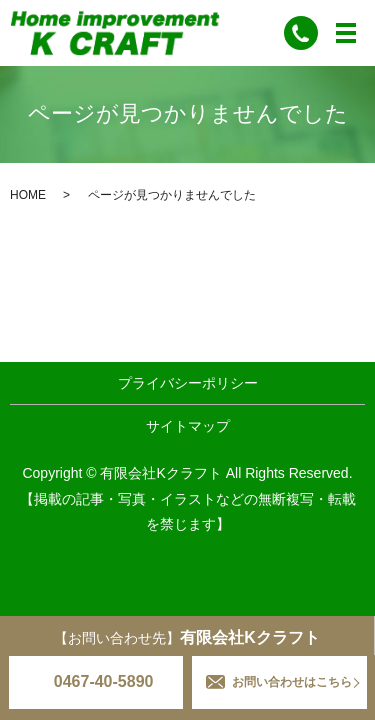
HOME (28, 195)
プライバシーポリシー (188, 383)
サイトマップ (188, 426)
